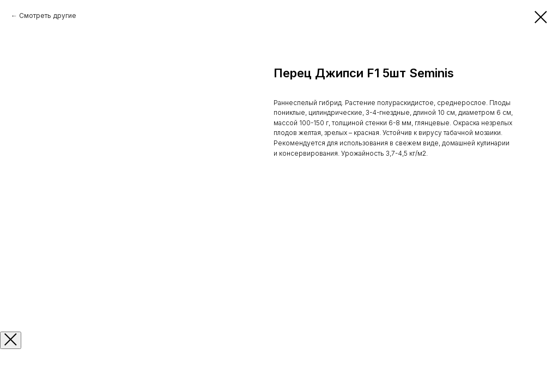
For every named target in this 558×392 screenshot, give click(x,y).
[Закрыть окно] (11, 340)
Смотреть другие (48, 16)
